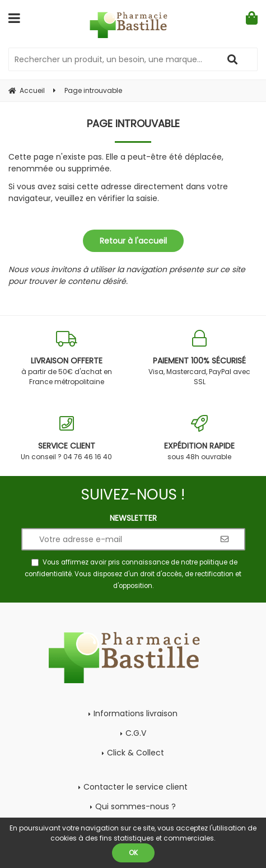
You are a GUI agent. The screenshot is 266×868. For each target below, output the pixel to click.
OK (133, 853)
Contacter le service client (136, 787)
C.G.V (136, 733)
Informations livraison (136, 713)
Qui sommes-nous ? (136, 806)
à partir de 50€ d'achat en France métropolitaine (67, 358)
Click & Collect (136, 753)
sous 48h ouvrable (200, 438)
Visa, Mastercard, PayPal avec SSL (200, 358)
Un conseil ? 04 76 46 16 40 (67, 438)
